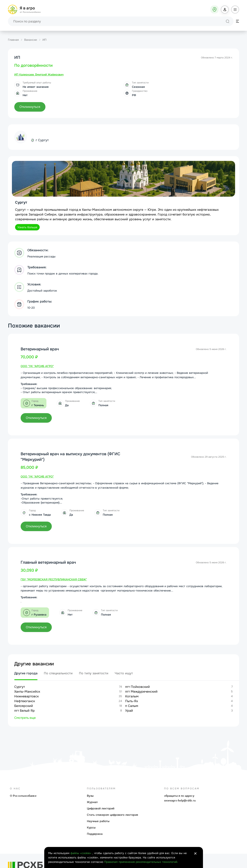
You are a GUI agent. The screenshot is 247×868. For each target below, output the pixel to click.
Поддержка (95, 834)
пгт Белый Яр (25, 711)
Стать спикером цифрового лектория (112, 815)
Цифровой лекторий (101, 808)
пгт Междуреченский (141, 692)
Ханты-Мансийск (27, 692)
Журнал (92, 802)
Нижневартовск (26, 696)
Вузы (90, 796)
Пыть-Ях (132, 701)
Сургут (20, 687)
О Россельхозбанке (23, 796)
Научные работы (98, 821)
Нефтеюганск (25, 701)
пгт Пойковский (137, 687)
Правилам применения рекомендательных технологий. (141, 862)
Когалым (132, 696)
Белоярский (24, 706)
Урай (129, 711)
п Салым (132, 706)
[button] (225, 10)
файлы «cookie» (81, 853)
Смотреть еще (25, 718)
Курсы (91, 827)
